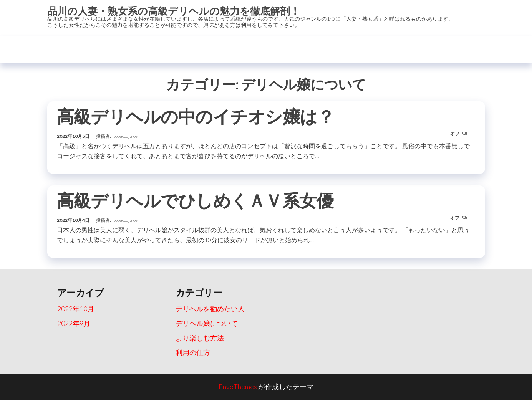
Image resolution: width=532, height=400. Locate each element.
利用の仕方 (193, 352)
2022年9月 (74, 323)
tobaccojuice (126, 136)
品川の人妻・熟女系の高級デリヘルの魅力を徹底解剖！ (174, 11)
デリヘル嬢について (207, 323)
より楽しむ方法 (200, 338)
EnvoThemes (238, 387)
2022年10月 (76, 309)
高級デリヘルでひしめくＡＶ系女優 (195, 200)
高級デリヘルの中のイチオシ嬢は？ (196, 116)
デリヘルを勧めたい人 (210, 309)
